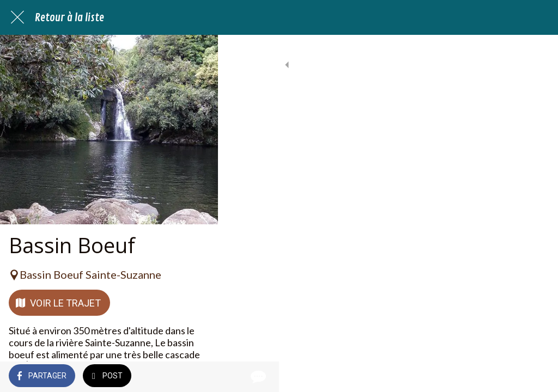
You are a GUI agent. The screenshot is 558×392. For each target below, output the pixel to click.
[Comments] (536, 377)
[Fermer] (17, 17)
